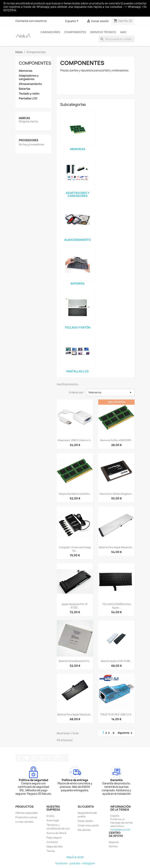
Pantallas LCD (28, 98)
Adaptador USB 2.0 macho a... (75, 440)
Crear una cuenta (88, 825)
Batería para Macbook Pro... (75, 661)
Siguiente (126, 733)
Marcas (24, 118)
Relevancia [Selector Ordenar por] (111, 392)
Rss (34, 758)
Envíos (50, 816)
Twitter (27, 758)
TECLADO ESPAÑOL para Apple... (117, 606)
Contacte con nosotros (31, 21)
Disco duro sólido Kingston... (117, 494)
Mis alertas (84, 830)
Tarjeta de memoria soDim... (75, 494)
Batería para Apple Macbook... (116, 547)
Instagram (57, 758)
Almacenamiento (30, 84)
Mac (123, 32)
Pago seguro (54, 837)
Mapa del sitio (55, 846)
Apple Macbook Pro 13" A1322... (75, 606)
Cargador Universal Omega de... (75, 549)
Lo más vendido (24, 822)
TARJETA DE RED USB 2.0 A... (117, 714)
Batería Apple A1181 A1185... (117, 661)
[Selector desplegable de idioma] (72, 21)
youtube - (76, 863)
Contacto (52, 842)
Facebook (19, 758)
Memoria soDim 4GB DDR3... (117, 440)
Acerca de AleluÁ (56, 833)
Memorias (26, 71)
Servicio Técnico (103, 32)
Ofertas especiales (27, 813)
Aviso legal (53, 820)
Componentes (75, 32)
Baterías (25, 89)
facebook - (62, 863)
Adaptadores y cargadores (29, 77)
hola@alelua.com (120, 830)
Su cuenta (86, 807)
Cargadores (50, 32)
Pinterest (50, 758)
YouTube (42, 758)
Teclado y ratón (29, 94)
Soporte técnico (114, 844)
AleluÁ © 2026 (75, 857)
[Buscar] (117, 39)
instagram (89, 863)
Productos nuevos (26, 817)
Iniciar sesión (85, 821)
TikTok (65, 758)
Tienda (51, 851)
